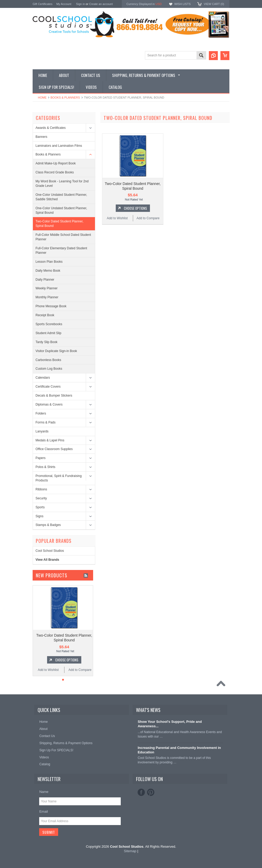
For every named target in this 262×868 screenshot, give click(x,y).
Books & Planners (65, 97)
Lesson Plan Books (49, 262)
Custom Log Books (49, 369)
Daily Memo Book (48, 271)
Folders (41, 413)
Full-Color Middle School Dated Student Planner (63, 237)
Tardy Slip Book (46, 342)
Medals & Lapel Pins (50, 440)
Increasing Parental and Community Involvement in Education (179, 750)
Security (41, 498)
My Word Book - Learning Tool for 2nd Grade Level (62, 184)
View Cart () (214, 4)
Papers (41, 458)
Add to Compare (148, 218)
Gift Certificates (42, 4)
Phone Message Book (51, 306)
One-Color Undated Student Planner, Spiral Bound (61, 210)
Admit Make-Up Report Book (56, 163)
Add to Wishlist (117, 218)
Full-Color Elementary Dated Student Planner (61, 250)
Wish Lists (182, 4)
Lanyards (42, 431)
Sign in (80, 4)
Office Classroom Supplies (54, 449)
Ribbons (41, 489)
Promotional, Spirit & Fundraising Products (59, 478)
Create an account (101, 4)
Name (44, 792)
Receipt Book (45, 315)
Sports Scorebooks (49, 324)
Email (44, 811)
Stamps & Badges (48, 525)
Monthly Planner (47, 297)
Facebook (141, 792)
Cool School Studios (50, 551)
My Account (64, 4)
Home (42, 97)
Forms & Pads (46, 422)
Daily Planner (45, 280)
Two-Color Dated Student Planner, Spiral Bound (59, 224)
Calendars (43, 378)
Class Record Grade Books (55, 172)
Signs (39, 516)
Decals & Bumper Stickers (54, 396)
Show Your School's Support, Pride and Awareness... (170, 724)
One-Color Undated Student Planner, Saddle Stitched (61, 197)
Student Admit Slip (48, 333)
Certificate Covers (48, 387)
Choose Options (135, 208)
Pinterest (151, 792)
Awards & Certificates (51, 128)
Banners (41, 137)
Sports (40, 507)
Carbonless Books (48, 360)
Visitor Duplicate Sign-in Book (56, 351)
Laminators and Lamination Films (59, 146)
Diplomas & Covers (49, 404)
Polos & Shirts (45, 467)
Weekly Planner (47, 288)
